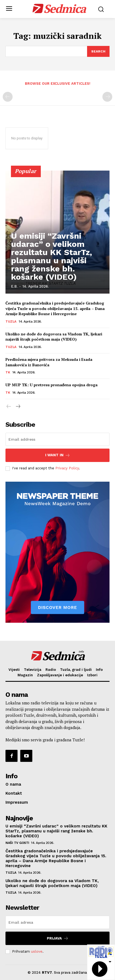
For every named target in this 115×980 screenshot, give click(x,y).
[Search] (98, 51)
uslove (37, 951)
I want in (58, 455)
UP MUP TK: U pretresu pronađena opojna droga (51, 385)
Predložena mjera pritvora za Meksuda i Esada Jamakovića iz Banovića (49, 362)
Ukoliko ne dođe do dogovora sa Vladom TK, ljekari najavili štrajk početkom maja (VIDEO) (54, 337)
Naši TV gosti (17, 843)
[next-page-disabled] (107, 97)
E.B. (14, 286)
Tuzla (11, 321)
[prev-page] (8, 97)
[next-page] (18, 407)
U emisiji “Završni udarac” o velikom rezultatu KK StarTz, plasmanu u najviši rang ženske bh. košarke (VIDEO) (51, 256)
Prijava (58, 938)
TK (8, 372)
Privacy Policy (67, 468)
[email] (58, 439)
